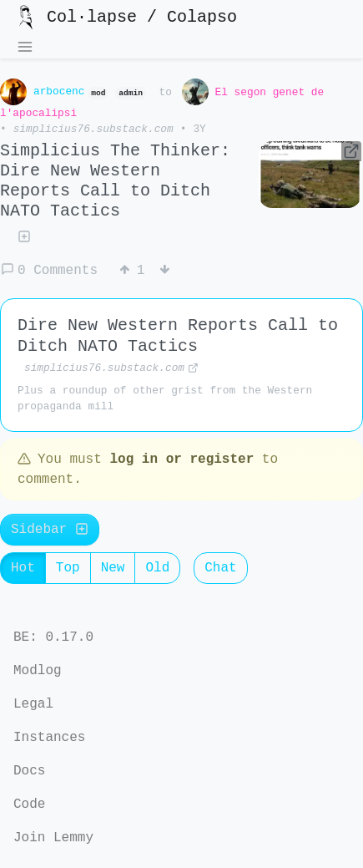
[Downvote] (172, 272)
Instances (49, 738)
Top (73, 571)
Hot (28, 571)
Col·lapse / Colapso (125, 18)
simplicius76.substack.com (93, 130)
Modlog (38, 671)
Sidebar (50, 533)
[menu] (25, 48)
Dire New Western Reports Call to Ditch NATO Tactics (178, 338)
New (118, 571)
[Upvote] (132, 272)
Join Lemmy (53, 838)
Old (163, 571)
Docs (29, 771)
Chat (226, 571)
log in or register (181, 463)
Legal (33, 704)
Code (29, 805)
